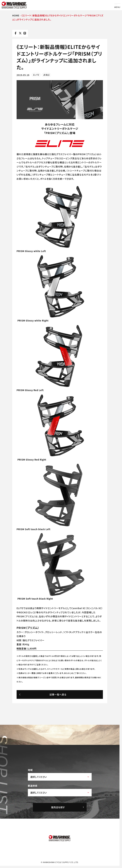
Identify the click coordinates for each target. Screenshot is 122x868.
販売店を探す (68, 807)
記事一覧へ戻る (43, 694)
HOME (16, 15)
